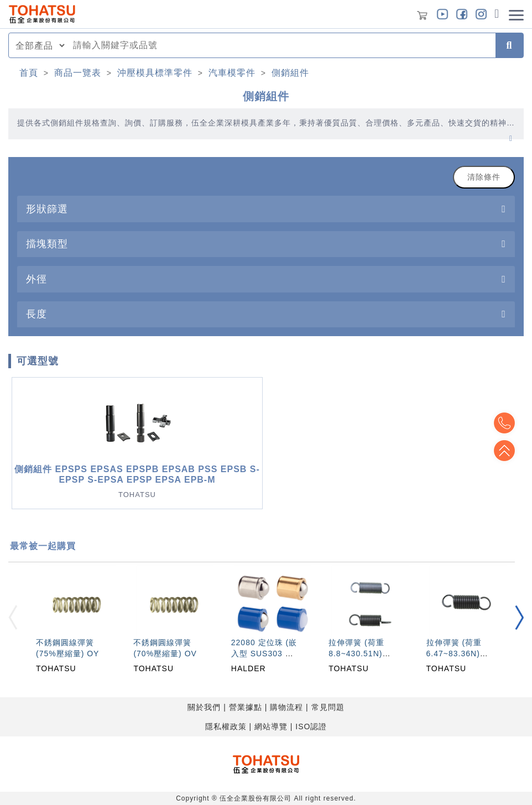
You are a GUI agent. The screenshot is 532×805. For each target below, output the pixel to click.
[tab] (266, 209)
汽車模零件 (232, 73)
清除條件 (484, 177)
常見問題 (328, 707)
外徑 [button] (36, 279)
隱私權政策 (226, 726)
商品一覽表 (78, 73)
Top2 (504, 423)
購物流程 (286, 707)
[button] (519, 617)
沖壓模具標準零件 (155, 73)
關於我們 (204, 707)
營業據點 (246, 707)
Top (504, 451)
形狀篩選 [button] (47, 209)
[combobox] (281, 45)
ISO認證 (311, 726)
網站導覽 (271, 726)
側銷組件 (290, 73)
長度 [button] (36, 314)
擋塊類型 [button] (47, 244)
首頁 (29, 73)
